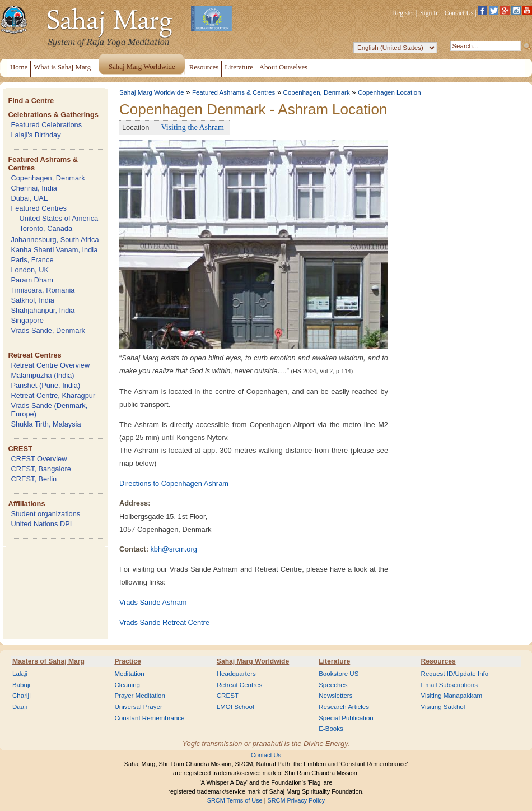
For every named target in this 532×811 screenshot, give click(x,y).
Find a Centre (31, 101)
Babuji (21, 685)
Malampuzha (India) (42, 375)
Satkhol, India (32, 300)
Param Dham (32, 280)
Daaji (20, 707)
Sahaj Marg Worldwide (152, 92)
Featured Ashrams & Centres (234, 92)
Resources (438, 661)
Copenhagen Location (389, 92)
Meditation (129, 674)
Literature (334, 661)
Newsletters (335, 696)
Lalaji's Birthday (36, 135)
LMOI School (235, 707)
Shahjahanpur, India (43, 310)
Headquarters (236, 674)
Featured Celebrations (46, 125)
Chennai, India (34, 188)
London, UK (30, 270)
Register (404, 13)
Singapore (27, 320)
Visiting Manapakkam (452, 696)
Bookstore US (339, 674)
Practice (127, 661)
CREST (20, 449)
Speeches (333, 685)
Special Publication (346, 718)
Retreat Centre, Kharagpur (53, 395)
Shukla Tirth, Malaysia (46, 424)
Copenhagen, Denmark (48, 178)
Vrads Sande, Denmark (48, 330)
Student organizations (45, 514)
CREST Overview (39, 459)
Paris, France (32, 260)
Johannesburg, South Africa (55, 240)
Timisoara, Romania (43, 290)
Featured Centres (39, 208)
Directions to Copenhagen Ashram (174, 483)
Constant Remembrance (149, 718)
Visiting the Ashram (192, 127)
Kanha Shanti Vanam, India (54, 250)
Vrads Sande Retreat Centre (164, 622)
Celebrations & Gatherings (53, 115)
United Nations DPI (41, 524)
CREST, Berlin (34, 479)
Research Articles (344, 707)
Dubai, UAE (29, 198)
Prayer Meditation (140, 696)
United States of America (59, 218)
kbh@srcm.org (173, 549)
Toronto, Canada (46, 228)
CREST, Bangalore (41, 469)
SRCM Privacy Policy (297, 800)
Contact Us (459, 13)
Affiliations (26, 504)
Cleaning (127, 685)
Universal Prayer (138, 707)
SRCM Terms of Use (235, 800)
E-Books (331, 729)
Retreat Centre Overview (50, 365)
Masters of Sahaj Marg (48, 661)
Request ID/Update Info (455, 674)
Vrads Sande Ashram (153, 602)
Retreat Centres (34, 355)
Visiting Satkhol (443, 707)
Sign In (430, 13)
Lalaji (20, 674)
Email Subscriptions (449, 685)
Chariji (22, 696)
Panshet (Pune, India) (45, 385)
